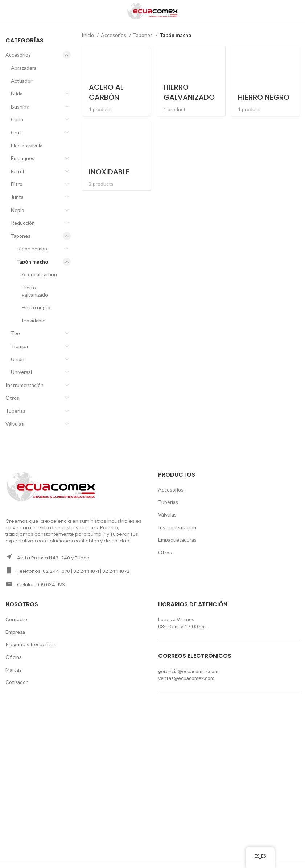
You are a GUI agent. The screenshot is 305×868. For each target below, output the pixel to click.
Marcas (14, 670)
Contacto (16, 619)
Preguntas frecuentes (31, 644)
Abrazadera (24, 68)
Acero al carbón (39, 274)
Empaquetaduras (177, 540)
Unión (18, 359)
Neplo (18, 210)
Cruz (16, 132)
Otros (12, 398)
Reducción (23, 223)
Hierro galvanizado (35, 291)
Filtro (17, 184)
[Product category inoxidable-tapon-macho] (116, 156)
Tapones (21, 236)
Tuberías (15, 411)
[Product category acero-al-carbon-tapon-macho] (116, 80)
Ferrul (17, 171)
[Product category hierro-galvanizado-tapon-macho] (191, 80)
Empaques (23, 158)
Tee (15, 333)
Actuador (22, 81)
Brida (17, 93)
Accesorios (18, 55)
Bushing (20, 107)
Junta (17, 197)
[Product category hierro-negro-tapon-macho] (266, 80)
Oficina (14, 657)
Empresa (15, 632)
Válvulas (15, 424)
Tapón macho (32, 262)
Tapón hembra (32, 248)
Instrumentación (24, 385)
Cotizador (17, 682)
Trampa (19, 346)
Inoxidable (34, 320)
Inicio (88, 35)
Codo (17, 119)
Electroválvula (27, 145)
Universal (21, 372)
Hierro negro (36, 307)
